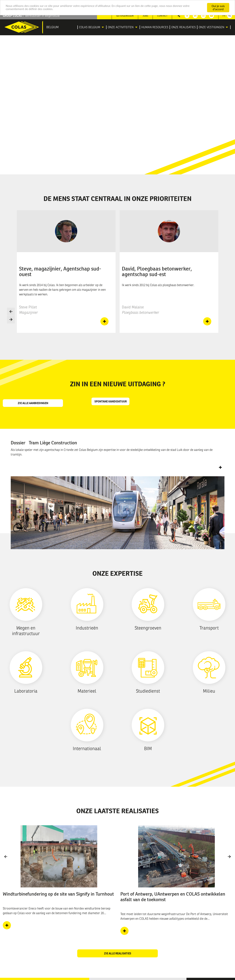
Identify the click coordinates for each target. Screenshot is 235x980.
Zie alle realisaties (118, 953)
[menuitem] (92, 27)
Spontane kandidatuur (111, 401)
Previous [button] (11, 312)
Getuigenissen (125, 16)
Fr (224, 16)
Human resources (155, 27)
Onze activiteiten (121, 27)
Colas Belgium (90, 27)
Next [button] (11, 319)
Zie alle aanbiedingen (33, 403)
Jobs (145, 16)
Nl (230, 16)
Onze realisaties (184, 27)
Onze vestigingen (211, 27)
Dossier (44, 443)
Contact (162, 16)
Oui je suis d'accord (218, 8)
